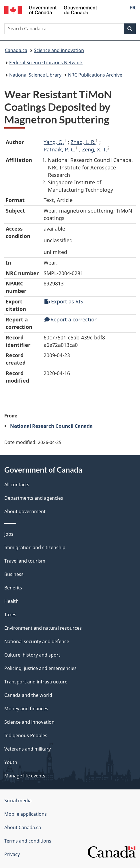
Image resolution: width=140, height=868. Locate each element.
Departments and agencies (34, 498)
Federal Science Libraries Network (46, 63)
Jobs (9, 534)
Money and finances (26, 709)
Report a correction (71, 319)
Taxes (10, 615)
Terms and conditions (28, 841)
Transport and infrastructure (36, 682)
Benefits (13, 588)
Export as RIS (64, 301)
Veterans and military (28, 749)
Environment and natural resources (43, 628)
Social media (18, 801)
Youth (11, 762)
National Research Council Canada (51, 426)
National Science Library (35, 75)
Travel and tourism (25, 561)
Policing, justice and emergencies (40, 668)
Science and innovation (59, 50)
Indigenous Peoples (26, 735)
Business (14, 574)
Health (11, 601)
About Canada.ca (23, 827)
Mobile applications (26, 814)
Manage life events (25, 776)
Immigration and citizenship (35, 547)
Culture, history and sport (32, 655)
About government (25, 511)
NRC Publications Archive (95, 75)
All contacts (17, 485)
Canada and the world (28, 695)
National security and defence (37, 641)
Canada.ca (16, 50)
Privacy (12, 854)
